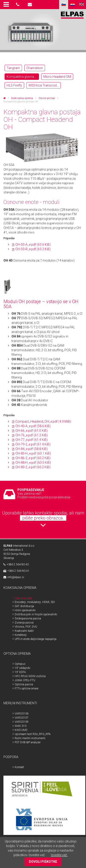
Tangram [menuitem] (13, 68)
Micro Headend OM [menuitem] (57, 77)
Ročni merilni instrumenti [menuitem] (30, 738)
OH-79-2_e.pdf (33, 444)
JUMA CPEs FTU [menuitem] (25, 680)
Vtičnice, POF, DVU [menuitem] (26, 627)
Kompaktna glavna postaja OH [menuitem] (23, 77)
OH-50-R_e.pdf (33, 249)
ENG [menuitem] (82, 5)
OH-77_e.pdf (32, 440)
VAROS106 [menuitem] (22, 714)
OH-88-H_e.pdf (33, 463)
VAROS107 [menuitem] (22, 718)
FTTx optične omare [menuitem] (26, 689)
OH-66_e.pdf (32, 431)
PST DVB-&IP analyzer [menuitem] (28, 742)
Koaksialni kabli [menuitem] (24, 631)
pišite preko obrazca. (43, 518)
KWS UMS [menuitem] (21, 730)
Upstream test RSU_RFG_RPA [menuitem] (33, 734)
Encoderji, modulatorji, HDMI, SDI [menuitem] (35, 602)
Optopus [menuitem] (20, 664)
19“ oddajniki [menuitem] (22, 668)
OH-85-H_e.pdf (33, 453)
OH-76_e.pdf (32, 435)
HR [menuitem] (73, 5)
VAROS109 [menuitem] (22, 722)
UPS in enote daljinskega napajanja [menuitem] (36, 639)
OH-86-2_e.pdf (33, 458)
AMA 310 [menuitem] (21, 726)
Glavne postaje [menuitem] (24, 598)
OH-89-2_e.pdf (33, 467)
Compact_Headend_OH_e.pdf (43, 421)
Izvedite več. (59, 855)
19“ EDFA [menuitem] (20, 672)
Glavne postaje (47, 98)
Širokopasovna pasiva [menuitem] (28, 619)
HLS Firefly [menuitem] (14, 85)
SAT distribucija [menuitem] (24, 606)
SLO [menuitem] (64, 5)
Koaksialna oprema (22, 98)
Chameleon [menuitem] (35, 68)
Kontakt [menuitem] (19, 767)
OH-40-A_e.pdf (33, 426)
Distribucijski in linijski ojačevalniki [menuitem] (36, 614)
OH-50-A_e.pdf (33, 244)
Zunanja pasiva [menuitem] (24, 623)
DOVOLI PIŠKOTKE (43, 862)
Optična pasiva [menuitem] (24, 684)
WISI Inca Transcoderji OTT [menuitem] (45, 85)
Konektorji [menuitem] (21, 635)
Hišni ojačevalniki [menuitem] (25, 610)
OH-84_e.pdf (32, 449)
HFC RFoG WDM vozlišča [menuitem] (30, 676)
